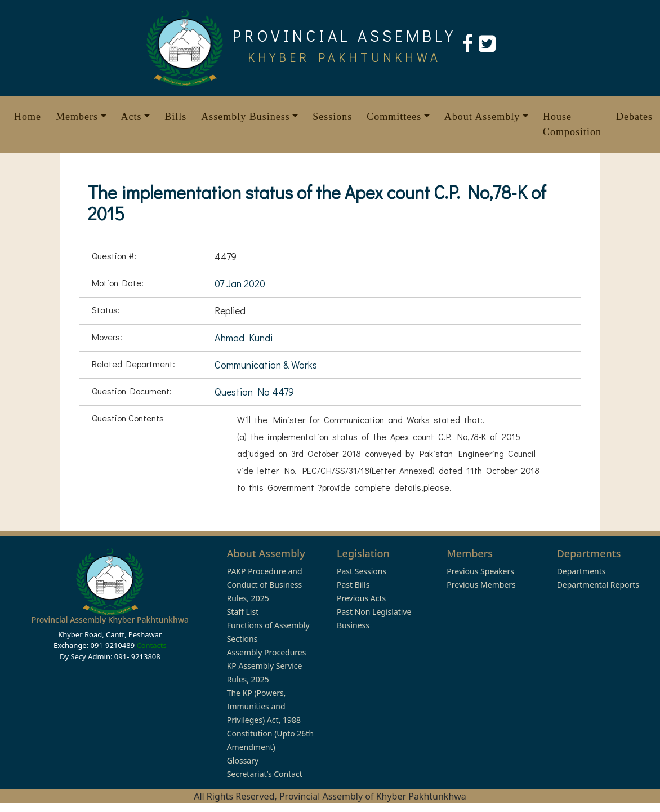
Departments (581, 571)
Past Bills (353, 585)
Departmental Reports (598, 585)
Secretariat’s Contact (265, 774)
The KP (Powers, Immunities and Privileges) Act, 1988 (264, 706)
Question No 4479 (254, 392)
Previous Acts (361, 598)
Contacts (151, 645)
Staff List (243, 612)
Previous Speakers (480, 571)
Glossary (243, 760)
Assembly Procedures (267, 652)
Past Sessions (362, 571)
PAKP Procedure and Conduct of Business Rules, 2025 (265, 585)
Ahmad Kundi (244, 338)
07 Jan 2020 (240, 283)
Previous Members (481, 585)
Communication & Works (266, 365)
